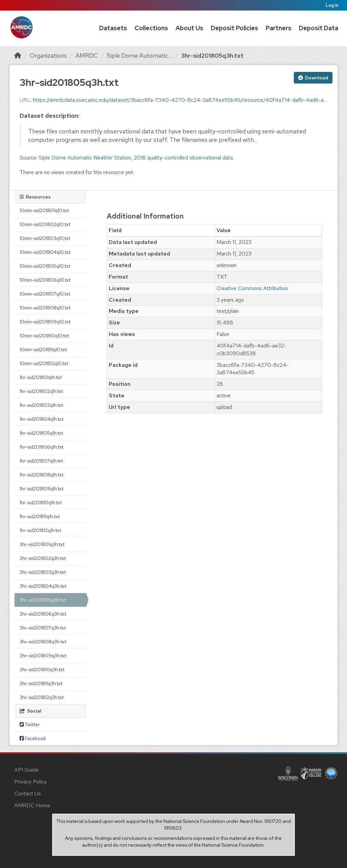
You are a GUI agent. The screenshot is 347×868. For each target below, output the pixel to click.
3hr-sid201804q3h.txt (43, 586)
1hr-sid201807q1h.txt (41, 461)
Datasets (113, 28)
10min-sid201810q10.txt (44, 336)
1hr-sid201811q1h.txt (40, 516)
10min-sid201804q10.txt (45, 252)
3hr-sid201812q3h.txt (42, 697)
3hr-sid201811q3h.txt (41, 683)
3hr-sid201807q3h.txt (43, 628)
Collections (151, 28)
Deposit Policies (234, 28)
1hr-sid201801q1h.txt (41, 377)
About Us (189, 28)
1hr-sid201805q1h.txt (41, 433)
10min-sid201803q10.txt (45, 238)
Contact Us (28, 794)
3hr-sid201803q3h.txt (43, 572)
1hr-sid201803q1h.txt (41, 405)
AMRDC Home (32, 805)
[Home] (18, 55)
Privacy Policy (30, 782)
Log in (332, 5)
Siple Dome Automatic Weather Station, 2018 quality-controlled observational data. (136, 158)
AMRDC (87, 55)
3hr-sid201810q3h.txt (42, 669)
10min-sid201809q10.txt (45, 322)
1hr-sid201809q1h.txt (42, 489)
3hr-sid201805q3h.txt (212, 55)
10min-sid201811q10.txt (43, 350)
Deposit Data (319, 28)
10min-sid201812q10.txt (44, 363)
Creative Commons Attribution (252, 288)
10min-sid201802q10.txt (45, 224)
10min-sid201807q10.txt (45, 294)
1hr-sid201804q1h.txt (42, 419)
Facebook (33, 738)
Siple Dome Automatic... (139, 55)
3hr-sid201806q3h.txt (43, 614)
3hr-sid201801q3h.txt (42, 544)
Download (313, 78)
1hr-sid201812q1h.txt (40, 530)
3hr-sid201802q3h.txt (43, 558)
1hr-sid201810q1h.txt (41, 503)
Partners (279, 28)
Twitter (30, 724)
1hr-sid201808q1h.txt (42, 475)
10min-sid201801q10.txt (44, 210)
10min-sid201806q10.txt (45, 280)
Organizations (48, 55)
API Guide (26, 770)
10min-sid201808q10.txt (45, 308)
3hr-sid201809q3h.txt (43, 656)
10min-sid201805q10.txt (45, 266)
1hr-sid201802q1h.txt (41, 391)
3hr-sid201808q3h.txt (43, 642)
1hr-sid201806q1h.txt (42, 447)
